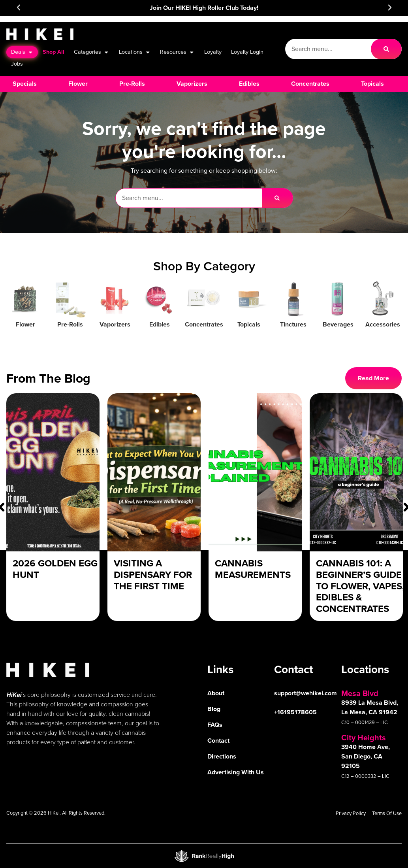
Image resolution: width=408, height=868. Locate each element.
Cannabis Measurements (253, 569)
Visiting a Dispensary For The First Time (153, 575)
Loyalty (213, 52)
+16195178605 (295, 712)
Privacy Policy (351, 813)
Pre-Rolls (70, 324)
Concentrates (204, 324)
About (216, 693)
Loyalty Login (247, 52)
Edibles (160, 324)
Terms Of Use (387, 813)
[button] (19, 8)
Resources (177, 52)
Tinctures (293, 324)
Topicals (249, 324)
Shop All (54, 52)
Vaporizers (115, 324)
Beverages (338, 324)
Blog (214, 709)
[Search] (386, 49)
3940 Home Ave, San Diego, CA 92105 (366, 756)
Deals (22, 52)
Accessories (383, 324)
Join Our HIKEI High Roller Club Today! (204, 8)
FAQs (215, 725)
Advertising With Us (236, 772)
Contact (218, 741)
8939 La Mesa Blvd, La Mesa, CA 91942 (370, 707)
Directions (222, 756)
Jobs (17, 64)
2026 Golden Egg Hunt (55, 569)
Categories (91, 52)
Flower (25, 324)
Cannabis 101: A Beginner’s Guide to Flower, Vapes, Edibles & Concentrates (360, 586)
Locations (135, 52)
